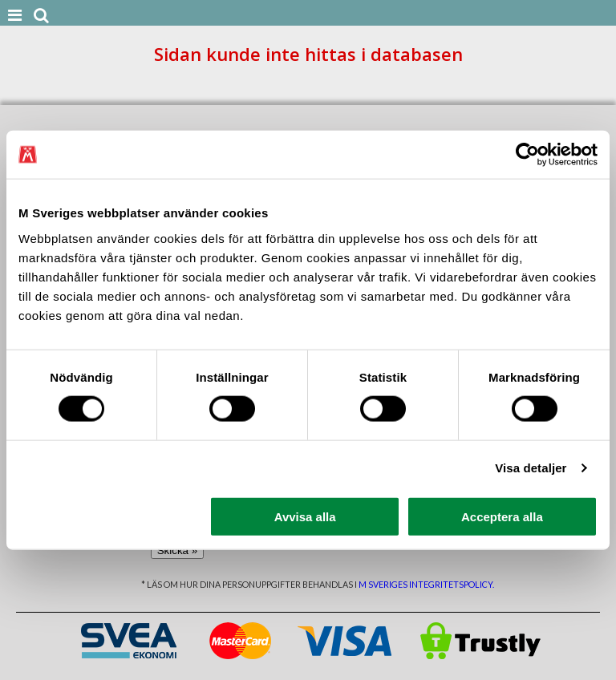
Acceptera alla (502, 516)
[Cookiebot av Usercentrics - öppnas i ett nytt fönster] (527, 155)
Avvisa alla (305, 516)
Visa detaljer (531, 468)
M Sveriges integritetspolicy (426, 584)
